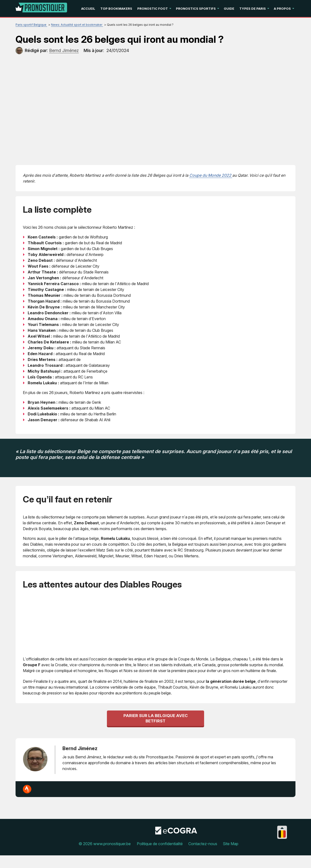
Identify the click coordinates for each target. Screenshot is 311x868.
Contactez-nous (203, 856)
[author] (19, 51)
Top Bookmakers (116, 9)
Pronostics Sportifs (196, 9)
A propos (282, 9)
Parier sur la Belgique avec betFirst (156, 731)
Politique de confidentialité (160, 856)
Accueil (88, 9)
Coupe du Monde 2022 (211, 175)
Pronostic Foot (153, 9)
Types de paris (253, 9)
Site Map (231, 856)
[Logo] (41, 9)
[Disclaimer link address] (176, 846)
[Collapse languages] (282, 841)
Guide (229, 9)
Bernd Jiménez (80, 761)
